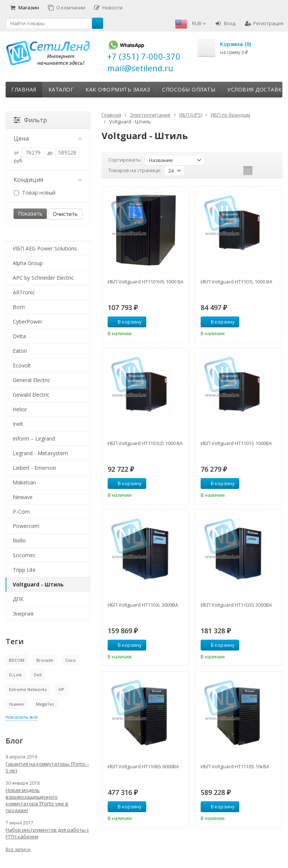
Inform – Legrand (34, 438)
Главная (24, 89)
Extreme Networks (28, 689)
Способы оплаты (189, 89)
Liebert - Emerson (34, 468)
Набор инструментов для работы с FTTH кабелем (47, 833)
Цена (48, 138)
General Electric (31, 380)
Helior (20, 409)
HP (61, 689)
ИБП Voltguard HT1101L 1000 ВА (236, 282)
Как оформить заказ (118, 89)
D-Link (15, 675)
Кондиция (48, 180)
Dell (38, 675)
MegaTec (45, 704)
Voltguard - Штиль (38, 584)
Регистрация (264, 23)
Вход (226, 23)
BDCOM (17, 660)
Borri (19, 307)
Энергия (23, 614)
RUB (199, 23)
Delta (19, 336)
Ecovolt (22, 365)
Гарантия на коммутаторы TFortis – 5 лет (47, 767)
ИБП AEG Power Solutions (45, 248)
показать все (22, 717)
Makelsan (24, 482)
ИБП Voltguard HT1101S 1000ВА (236, 443)
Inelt (18, 424)
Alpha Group (28, 263)
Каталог (61, 89)
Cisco (70, 660)
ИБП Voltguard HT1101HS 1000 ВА (145, 282)
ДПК (18, 599)
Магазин (25, 7)
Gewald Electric (31, 395)
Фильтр (30, 120)
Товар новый (35, 193)
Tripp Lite (24, 570)
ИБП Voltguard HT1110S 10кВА (235, 766)
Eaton (20, 351)
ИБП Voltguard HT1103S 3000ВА (236, 605)
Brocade (45, 660)
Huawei (16, 704)
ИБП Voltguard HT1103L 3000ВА (143, 605)
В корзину (126, 322)
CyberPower (28, 322)
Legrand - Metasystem (40, 453)
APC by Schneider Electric (43, 278)
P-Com (21, 512)
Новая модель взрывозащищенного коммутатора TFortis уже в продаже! (37, 800)
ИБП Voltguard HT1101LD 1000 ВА (145, 443)
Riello (19, 540)
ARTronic (24, 292)
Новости (108, 7)
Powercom (26, 526)
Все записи (18, 849)
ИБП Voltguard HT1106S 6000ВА (143, 766)
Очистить (65, 214)
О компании (67, 7)
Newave (23, 497)
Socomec (24, 555)
